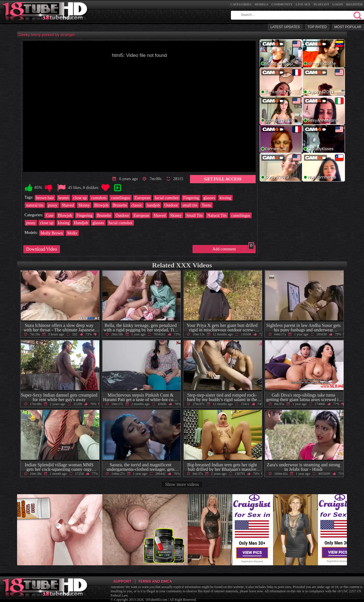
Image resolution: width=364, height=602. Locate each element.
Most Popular (348, 27)
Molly (72, 233)
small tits (190, 205)
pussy (53, 205)
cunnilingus (120, 198)
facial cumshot (167, 198)
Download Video (42, 249)
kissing (225, 198)
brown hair (45, 198)
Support (122, 581)
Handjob (81, 223)
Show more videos (182, 484)
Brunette (120, 205)
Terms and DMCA (155, 581)
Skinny (84, 205)
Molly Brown (52, 233)
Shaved (68, 205)
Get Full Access (223, 179)
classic (137, 205)
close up (80, 198)
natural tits (35, 205)
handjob (153, 205)
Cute (50, 215)
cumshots (99, 198)
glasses (209, 198)
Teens (206, 205)
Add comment (233, 248)
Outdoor (171, 205)
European (142, 198)
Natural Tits (217, 215)
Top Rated (317, 27)
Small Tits (195, 215)
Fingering (191, 198)
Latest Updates (285, 27)
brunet (64, 198)
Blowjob (102, 205)
